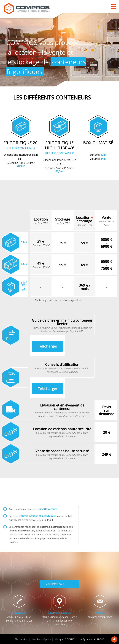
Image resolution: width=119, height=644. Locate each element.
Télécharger (47, 346)
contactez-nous (55, 584)
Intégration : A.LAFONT (92, 639)
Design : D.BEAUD (65, 639)
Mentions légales (42, 639)
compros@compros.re (100, 617)
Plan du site (21, 639)
